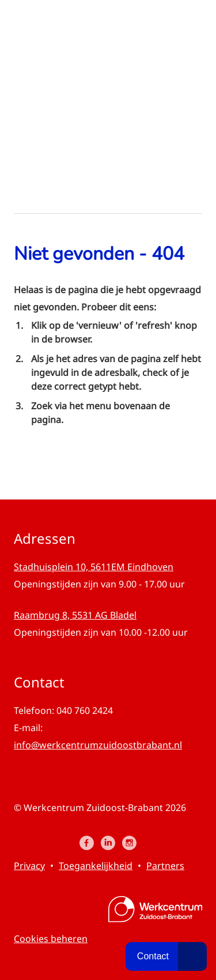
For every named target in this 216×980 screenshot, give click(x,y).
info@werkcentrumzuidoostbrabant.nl (98, 745)
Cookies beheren (51, 939)
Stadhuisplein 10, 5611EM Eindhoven (94, 567)
